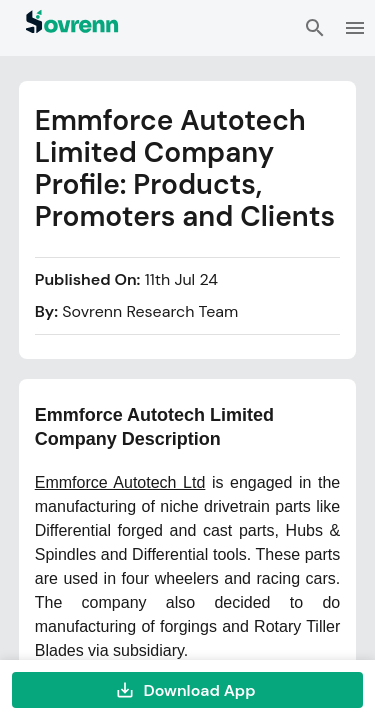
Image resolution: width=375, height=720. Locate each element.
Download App (187, 690)
